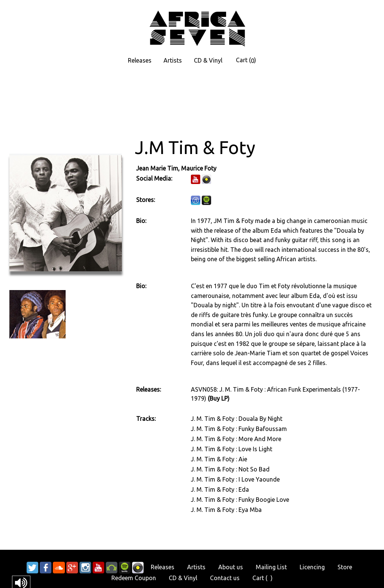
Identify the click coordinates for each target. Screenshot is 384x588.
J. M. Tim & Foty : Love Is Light (232, 449)
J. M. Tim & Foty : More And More (236, 439)
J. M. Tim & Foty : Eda (220, 489)
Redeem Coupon (134, 578)
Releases (140, 60)
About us (231, 567)
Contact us (225, 578)
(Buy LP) (219, 398)
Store (345, 567)
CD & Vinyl (208, 60)
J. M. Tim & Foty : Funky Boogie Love (240, 500)
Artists (173, 60)
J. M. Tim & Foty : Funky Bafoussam (239, 429)
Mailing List (271, 567)
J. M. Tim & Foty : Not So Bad (230, 469)
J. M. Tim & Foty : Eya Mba (226, 510)
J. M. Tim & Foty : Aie (219, 459)
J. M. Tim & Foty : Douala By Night (237, 419)
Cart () (246, 60)
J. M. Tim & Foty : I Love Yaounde (235, 479)
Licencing (312, 567)
